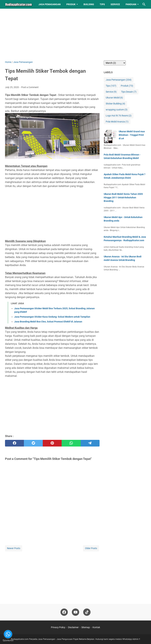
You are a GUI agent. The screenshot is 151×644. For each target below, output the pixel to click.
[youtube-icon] (75, 612)
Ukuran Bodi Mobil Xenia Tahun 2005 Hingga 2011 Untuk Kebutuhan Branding (123, 197)
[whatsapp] (71, 443)
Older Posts (91, 548)
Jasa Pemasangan (50, 4)
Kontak (96, 627)
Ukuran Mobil (114, 98)
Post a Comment (30, 87)
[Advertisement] (52, 37)
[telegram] (90, 443)
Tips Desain (129, 92)
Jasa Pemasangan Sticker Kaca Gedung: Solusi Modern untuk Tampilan (52, 317)
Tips (102, 4)
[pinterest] (52, 443)
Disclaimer (73, 627)
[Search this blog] (144, 4)
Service (115, 4)
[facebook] (14, 443)
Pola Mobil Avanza (117, 122)
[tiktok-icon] (87, 612)
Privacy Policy (58, 627)
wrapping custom (117, 110)
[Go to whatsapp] (8, 634)
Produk (71, 4)
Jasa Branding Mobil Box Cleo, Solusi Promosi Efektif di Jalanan (48, 322)
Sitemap (86, 627)
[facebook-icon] (64, 612)
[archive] (115, 63)
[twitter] (33, 443)
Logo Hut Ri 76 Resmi (119, 116)
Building (89, 4)
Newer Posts (14, 548)
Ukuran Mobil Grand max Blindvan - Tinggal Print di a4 (132, 135)
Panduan (131, 4)
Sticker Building (115, 104)
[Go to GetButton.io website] (8, 641)
